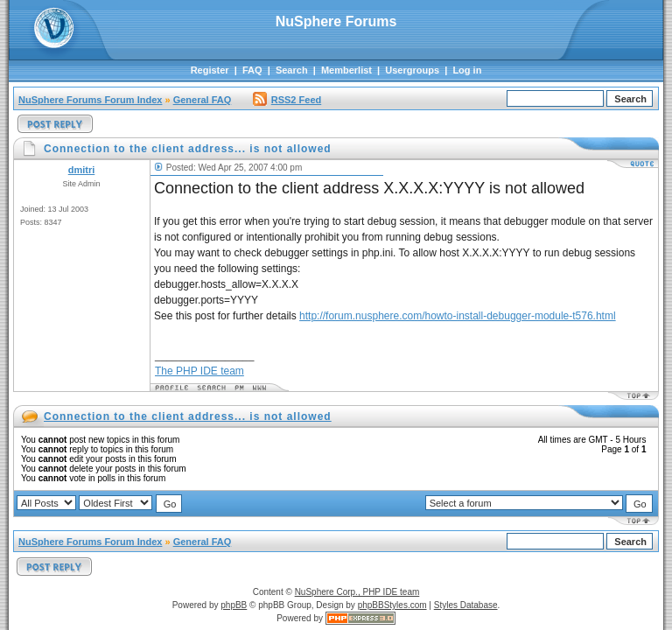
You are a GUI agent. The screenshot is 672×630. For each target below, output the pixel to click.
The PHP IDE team (199, 371)
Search (292, 70)
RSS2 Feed (287, 100)
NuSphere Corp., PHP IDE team (357, 592)
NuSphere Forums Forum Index (90, 100)
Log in (467, 70)
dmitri (82, 170)
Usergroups (412, 70)
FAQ (252, 70)
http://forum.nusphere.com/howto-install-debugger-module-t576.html (458, 316)
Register (210, 70)
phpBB (234, 605)
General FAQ (203, 100)
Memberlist (346, 70)
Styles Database (466, 605)
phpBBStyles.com (392, 605)
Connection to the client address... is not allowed (188, 416)
